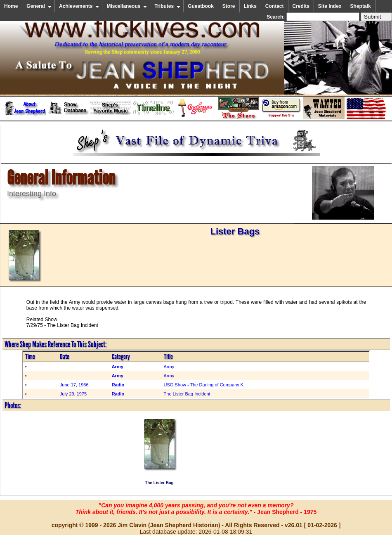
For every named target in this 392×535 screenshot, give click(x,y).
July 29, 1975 (73, 394)
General (39, 6)
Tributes (168, 6)
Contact (275, 6)
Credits (301, 6)
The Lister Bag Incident (187, 394)
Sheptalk (361, 6)
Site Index (330, 6)
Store (229, 6)
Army (169, 367)
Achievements (79, 6)
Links (250, 6)
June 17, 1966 (74, 385)
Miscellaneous (127, 6)
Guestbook (201, 6)
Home (11, 6)
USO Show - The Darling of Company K (204, 385)
